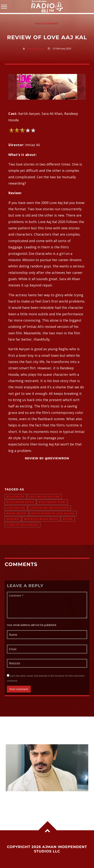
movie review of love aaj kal (53, 513)
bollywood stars (52, 502)
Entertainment (47, 24)
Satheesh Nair (36, 49)
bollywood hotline (44, 497)
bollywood (15, 497)
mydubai (13, 519)
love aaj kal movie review (49, 508)
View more (47, 768)
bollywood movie (20, 502)
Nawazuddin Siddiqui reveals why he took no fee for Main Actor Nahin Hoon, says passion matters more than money (46, 801)
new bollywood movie (41, 519)
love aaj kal (16, 508)
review (68, 519)
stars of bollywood (22, 525)
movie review (16, 513)
